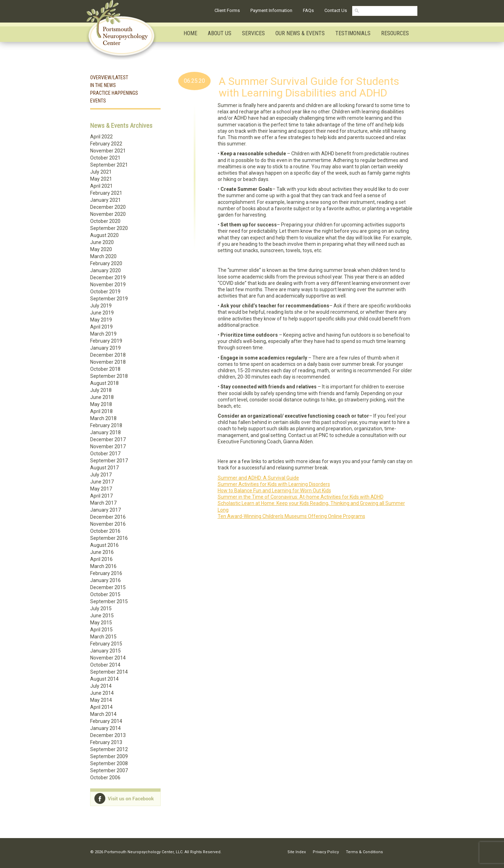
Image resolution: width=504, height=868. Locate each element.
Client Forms (227, 10)
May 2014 (101, 700)
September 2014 (109, 672)
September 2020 (109, 228)
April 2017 (101, 496)
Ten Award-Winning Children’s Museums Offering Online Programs (291, 516)
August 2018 (104, 383)
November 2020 (108, 214)
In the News (103, 85)
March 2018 (103, 418)
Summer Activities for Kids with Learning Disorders (274, 484)
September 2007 (109, 770)
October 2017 (105, 454)
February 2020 (106, 263)
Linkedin (395, 852)
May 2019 (101, 320)
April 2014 (101, 707)
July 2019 (101, 306)
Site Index (297, 852)
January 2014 (105, 728)
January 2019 (105, 348)
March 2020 (103, 256)
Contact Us (336, 10)
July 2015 (101, 608)
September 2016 (109, 538)
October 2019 (105, 292)
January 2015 (105, 651)
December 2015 (108, 587)
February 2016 (106, 573)
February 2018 (106, 425)
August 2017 (104, 468)
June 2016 (102, 552)
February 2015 (106, 644)
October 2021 (105, 158)
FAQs (308, 10)
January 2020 (105, 270)
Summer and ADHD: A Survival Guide (258, 478)
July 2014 (101, 686)
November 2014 (108, 658)
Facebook (409, 852)
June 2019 (102, 313)
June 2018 (102, 397)
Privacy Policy (326, 852)
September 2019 (109, 299)
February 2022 (106, 144)
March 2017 (103, 503)
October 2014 (105, 665)
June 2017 (102, 482)
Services (253, 33)
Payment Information (271, 10)
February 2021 (106, 193)
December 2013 (108, 735)
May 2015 (101, 623)
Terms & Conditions (364, 852)
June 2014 (102, 693)
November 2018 (108, 362)
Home (190, 33)
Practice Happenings (114, 93)
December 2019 (108, 277)
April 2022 (101, 137)
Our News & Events (300, 33)
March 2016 (103, 566)
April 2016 (101, 559)
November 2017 (108, 447)
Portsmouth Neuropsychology (125, 30)
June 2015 (102, 616)
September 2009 (109, 756)
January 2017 (105, 510)
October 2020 (105, 221)
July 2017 (101, 475)
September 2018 (109, 376)
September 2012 (109, 749)
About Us (220, 33)
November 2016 (108, 524)
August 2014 (104, 679)
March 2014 (103, 714)
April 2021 (101, 186)
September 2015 (109, 601)
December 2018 (108, 355)
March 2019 (103, 334)
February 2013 (106, 742)
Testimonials (353, 33)
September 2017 (109, 461)
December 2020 (108, 207)
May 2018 (101, 404)
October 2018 (105, 369)
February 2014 (106, 721)
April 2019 (101, 327)
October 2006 (105, 778)
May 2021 (101, 179)
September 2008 (109, 763)
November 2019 (108, 285)
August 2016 (104, 545)
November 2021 (108, 151)
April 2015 (101, 630)
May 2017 (101, 489)
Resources (395, 33)
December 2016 (108, 517)
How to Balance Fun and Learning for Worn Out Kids (274, 491)
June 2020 (102, 242)
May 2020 (101, 249)
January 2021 (105, 200)
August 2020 (104, 235)
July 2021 (101, 172)
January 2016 (105, 580)
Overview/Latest (109, 77)
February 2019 (106, 341)
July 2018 (101, 390)
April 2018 (101, 411)
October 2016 (105, 531)
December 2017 (108, 439)
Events (98, 101)
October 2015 (105, 594)
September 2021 (109, 165)
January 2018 (105, 432)
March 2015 (103, 637)
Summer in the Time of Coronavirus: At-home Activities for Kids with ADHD (301, 497)
